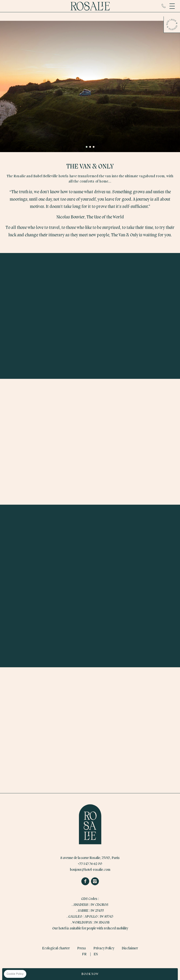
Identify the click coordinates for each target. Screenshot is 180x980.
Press (82, 948)
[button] (87, 147)
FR (84, 954)
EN (96, 954)
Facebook (85, 881)
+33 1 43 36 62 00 (164, 6)
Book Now (90, 974)
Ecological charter (56, 948)
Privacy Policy (104, 948)
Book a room (172, 25)
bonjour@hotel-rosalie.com (90, 870)
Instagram (95, 881)
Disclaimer (130, 948)
